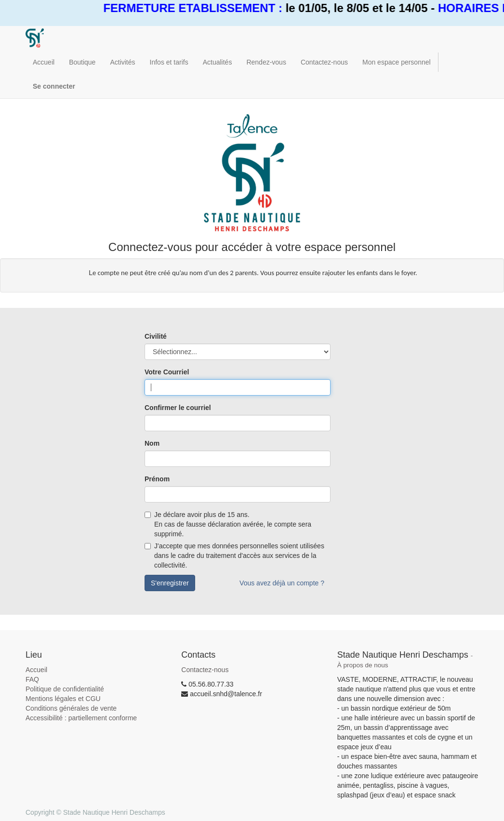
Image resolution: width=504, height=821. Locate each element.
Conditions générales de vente (71, 708)
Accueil (36, 670)
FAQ (32, 679)
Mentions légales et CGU (63, 699)
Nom (152, 443)
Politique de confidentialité (65, 689)
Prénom (157, 479)
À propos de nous (363, 665)
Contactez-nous (205, 670)
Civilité (156, 336)
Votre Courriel (167, 372)
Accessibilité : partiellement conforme (81, 718)
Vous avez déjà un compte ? (282, 583)
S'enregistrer (170, 583)
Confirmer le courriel (178, 408)
